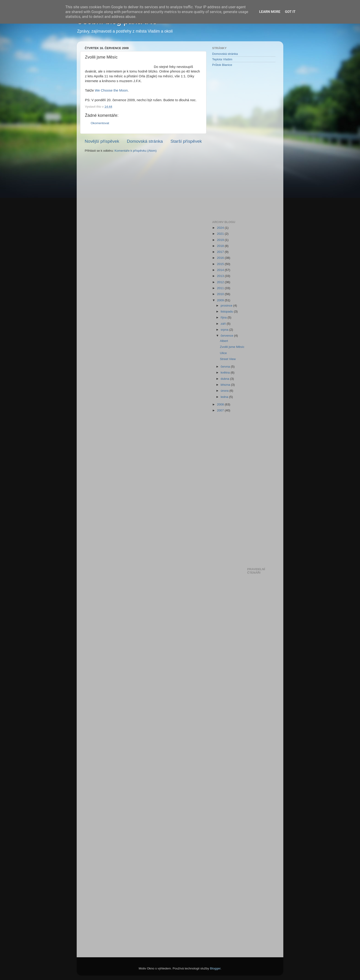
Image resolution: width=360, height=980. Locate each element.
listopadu (227, 311)
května (226, 373)
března (226, 385)
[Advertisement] (231, 143)
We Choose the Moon (111, 90)
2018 (221, 246)
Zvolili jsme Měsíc (232, 347)
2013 (221, 276)
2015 (221, 264)
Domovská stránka (145, 141)
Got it (290, 12)
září (224, 324)
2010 (221, 294)
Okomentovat (100, 123)
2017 (221, 252)
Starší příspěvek (186, 141)
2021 (221, 234)
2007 (221, 410)
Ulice (223, 353)
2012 (221, 282)
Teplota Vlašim (222, 59)
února (225, 391)
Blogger (215, 968)
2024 (221, 228)
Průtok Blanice (222, 65)
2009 (221, 300)
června (226, 367)
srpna (225, 330)
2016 (221, 258)
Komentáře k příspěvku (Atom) (136, 151)
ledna (225, 397)
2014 (221, 270)
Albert (224, 341)
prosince (227, 306)
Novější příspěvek (102, 141)
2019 (221, 240)
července (227, 336)
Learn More (270, 12)
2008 (221, 404)
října (224, 317)
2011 (221, 288)
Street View (228, 359)
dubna (225, 379)
